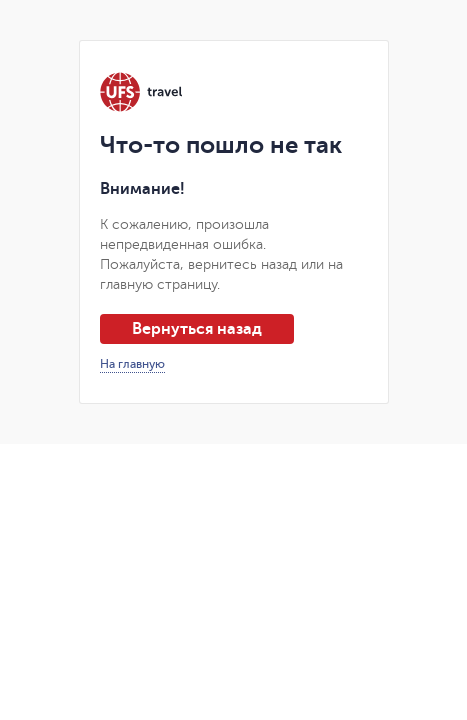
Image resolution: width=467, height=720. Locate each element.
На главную (132, 364)
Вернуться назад (197, 329)
